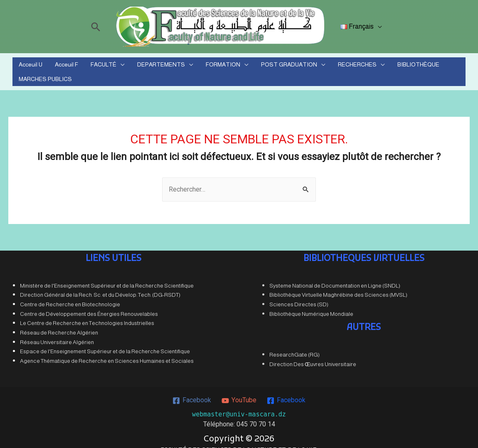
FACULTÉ (92, 66)
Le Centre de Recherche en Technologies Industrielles (87, 313)
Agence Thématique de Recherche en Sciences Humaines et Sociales (107, 351)
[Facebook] (192, 390)
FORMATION (200, 66)
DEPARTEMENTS (144, 66)
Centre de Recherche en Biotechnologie (70, 294)
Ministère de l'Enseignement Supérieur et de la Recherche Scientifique (107, 275)
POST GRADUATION (260, 66)
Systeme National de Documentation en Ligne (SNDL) (335, 275)
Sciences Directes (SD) (299, 294)
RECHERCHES (323, 66)
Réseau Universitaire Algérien (57, 331)
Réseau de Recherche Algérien (59, 322)
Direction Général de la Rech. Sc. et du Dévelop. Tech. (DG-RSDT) (100, 284)
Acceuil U (31, 66)
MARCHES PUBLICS (432, 66)
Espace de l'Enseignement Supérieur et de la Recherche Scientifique (105, 341)
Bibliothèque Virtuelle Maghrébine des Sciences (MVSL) (338, 284)
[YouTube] (239, 390)
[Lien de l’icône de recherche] (97, 27)
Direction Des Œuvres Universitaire (313, 354)
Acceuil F (61, 66)
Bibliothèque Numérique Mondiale (311, 303)
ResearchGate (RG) (294, 344)
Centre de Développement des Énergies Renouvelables (89, 303)
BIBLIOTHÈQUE (378, 66)
